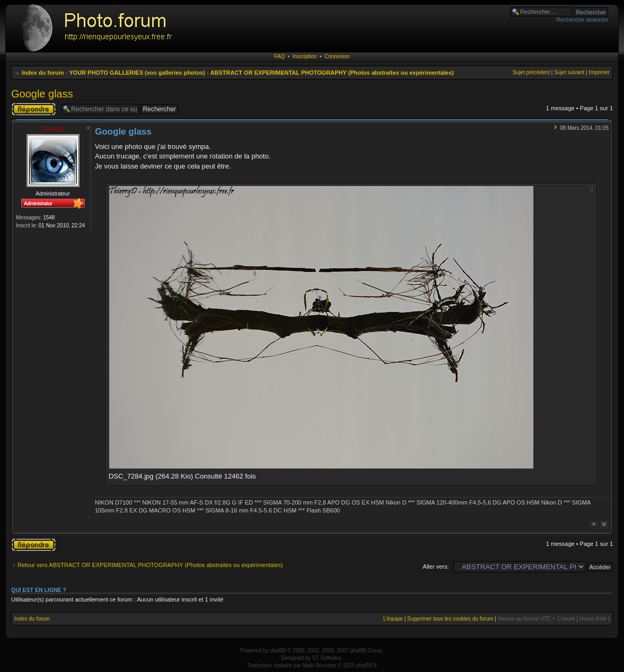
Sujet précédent (531, 72)
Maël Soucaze (319, 665)
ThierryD (52, 129)
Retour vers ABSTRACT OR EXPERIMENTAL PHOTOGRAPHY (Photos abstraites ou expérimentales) (150, 565)
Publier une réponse (34, 109)
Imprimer (599, 72)
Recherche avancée (582, 20)
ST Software (327, 658)
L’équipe (393, 619)
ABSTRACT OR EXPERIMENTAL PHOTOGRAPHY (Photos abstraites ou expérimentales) (332, 73)
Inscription (305, 56)
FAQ (279, 56)
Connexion (337, 56)
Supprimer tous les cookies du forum (450, 619)
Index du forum (43, 73)
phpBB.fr (367, 665)
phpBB (278, 651)
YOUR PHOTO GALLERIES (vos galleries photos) (137, 73)
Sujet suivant (569, 72)
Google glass (42, 94)
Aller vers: (436, 567)
